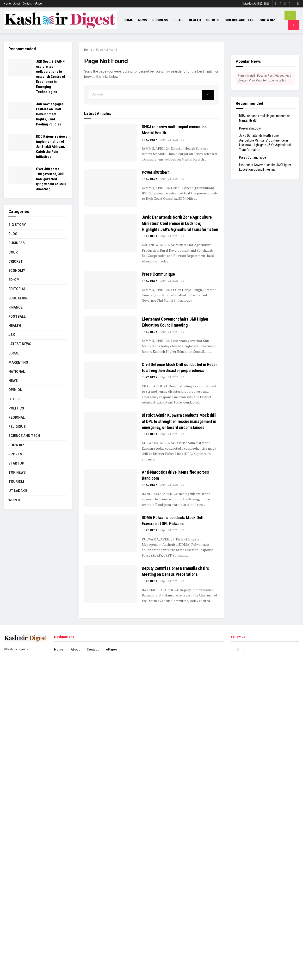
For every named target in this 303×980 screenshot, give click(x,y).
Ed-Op (179, 20)
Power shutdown (156, 172)
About (17, 4)
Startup (16, 463)
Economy (17, 271)
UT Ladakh (18, 491)
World (14, 500)
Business (160, 20)
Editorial (17, 289)
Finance (15, 307)
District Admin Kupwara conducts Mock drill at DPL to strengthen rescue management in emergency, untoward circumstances (179, 421)
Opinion (15, 390)
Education (18, 298)
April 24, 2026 (169, 140)
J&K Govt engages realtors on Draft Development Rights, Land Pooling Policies (50, 114)
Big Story (17, 225)
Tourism (16, 482)
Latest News (20, 344)
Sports (213, 20)
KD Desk (151, 140)
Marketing (18, 362)
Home (7, 4)
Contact (27, 4)
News (143, 20)
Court (14, 252)
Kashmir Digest (16, 649)
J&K (12, 335)
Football (17, 316)
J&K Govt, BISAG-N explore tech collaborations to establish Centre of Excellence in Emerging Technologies (51, 77)
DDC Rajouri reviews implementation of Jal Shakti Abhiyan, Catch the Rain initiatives (52, 147)
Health (195, 20)
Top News (17, 472)
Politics (16, 408)
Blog (13, 234)
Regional (17, 417)
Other (14, 399)
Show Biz (267, 20)
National (17, 372)
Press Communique (158, 274)
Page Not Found (107, 50)
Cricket (16, 261)
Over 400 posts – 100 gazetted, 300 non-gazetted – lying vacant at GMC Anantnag (51, 179)
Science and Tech (240, 20)
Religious (17, 427)
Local (14, 353)
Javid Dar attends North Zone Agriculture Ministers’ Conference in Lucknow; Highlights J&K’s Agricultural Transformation (180, 223)
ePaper (38, 4)
